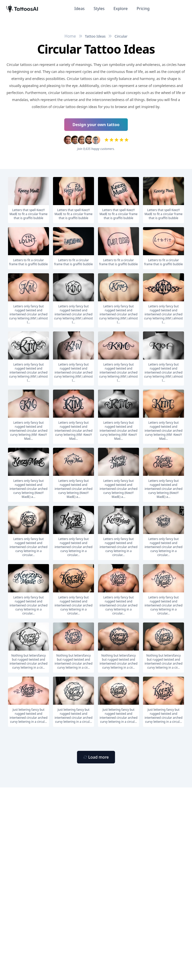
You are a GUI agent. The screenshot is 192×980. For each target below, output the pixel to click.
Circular (121, 36)
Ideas (80, 9)
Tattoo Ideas (95, 36)
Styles (99, 9)
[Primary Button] (96, 757)
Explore (120, 9)
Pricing (143, 9)
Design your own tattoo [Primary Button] (96, 125)
